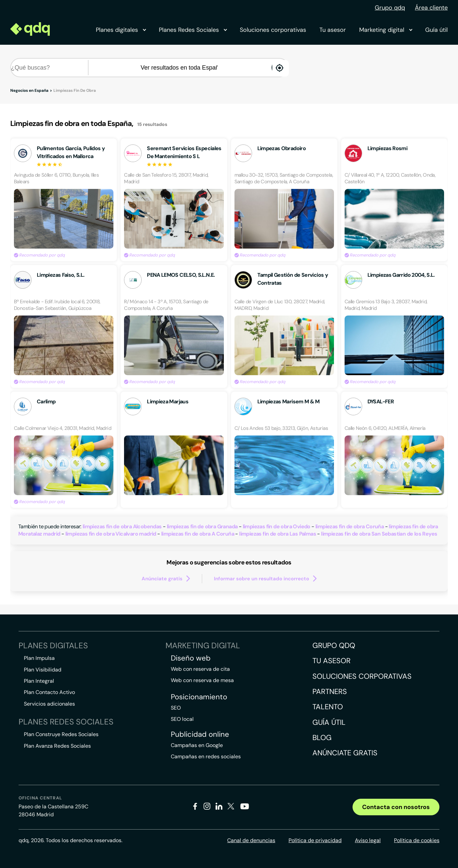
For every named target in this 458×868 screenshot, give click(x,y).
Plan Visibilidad (43, 670)
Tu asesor (333, 30)
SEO (176, 708)
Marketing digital (386, 30)
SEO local (182, 719)
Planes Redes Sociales (193, 30)
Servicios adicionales (49, 704)
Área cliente (431, 8)
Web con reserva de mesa (202, 680)
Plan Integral (39, 681)
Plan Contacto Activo (49, 692)
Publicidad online (200, 734)
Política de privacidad (315, 840)
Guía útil (436, 30)
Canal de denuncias (251, 840)
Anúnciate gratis (345, 753)
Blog (322, 738)
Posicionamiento (199, 697)
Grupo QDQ (334, 645)
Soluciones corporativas (273, 30)
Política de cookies (417, 840)
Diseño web (191, 658)
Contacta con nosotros (396, 807)
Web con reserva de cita (200, 669)
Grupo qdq (390, 8)
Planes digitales (121, 30)
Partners (330, 692)
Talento (328, 707)
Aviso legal (368, 840)
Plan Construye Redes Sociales (61, 734)
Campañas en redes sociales (206, 756)
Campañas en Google (197, 745)
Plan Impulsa (39, 658)
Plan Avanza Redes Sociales (57, 746)
